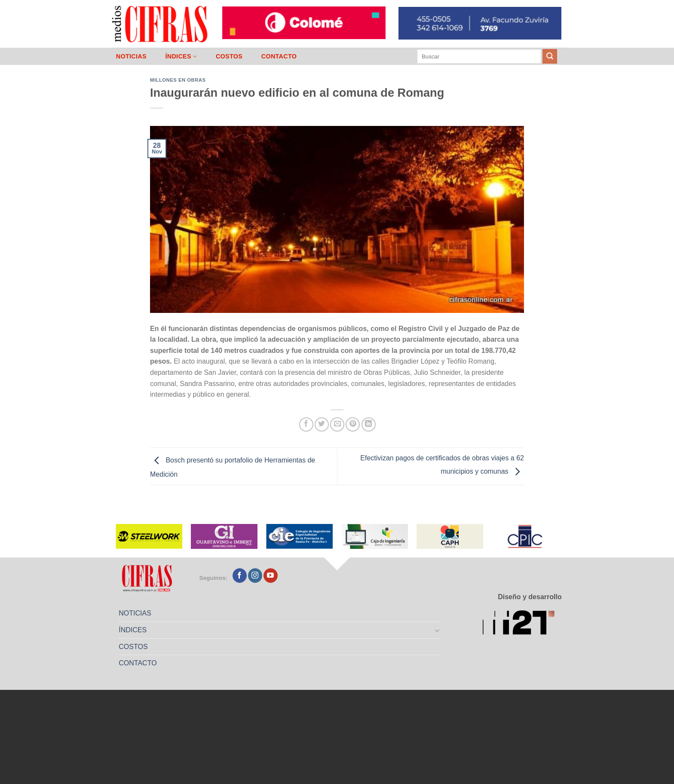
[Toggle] (438, 630)
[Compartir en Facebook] (306, 424)
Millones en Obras (178, 80)
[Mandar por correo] (337, 424)
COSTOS (229, 56)
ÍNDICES (181, 57)
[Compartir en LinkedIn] (369, 424)
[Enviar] (550, 56)
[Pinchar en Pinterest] (353, 424)
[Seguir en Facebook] (240, 576)
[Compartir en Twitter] (322, 424)
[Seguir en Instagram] (255, 576)
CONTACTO (279, 56)
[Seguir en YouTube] (271, 576)
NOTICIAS (131, 56)
